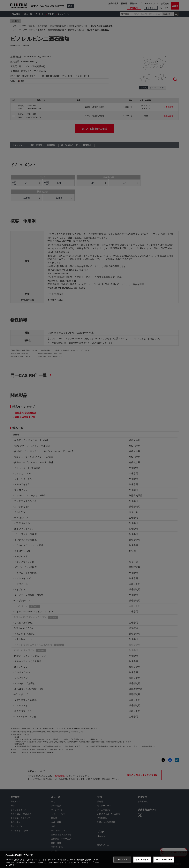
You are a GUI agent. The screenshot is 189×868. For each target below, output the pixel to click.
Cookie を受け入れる (164, 860)
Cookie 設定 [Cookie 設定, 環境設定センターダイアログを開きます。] (122, 860)
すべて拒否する (142, 860)
